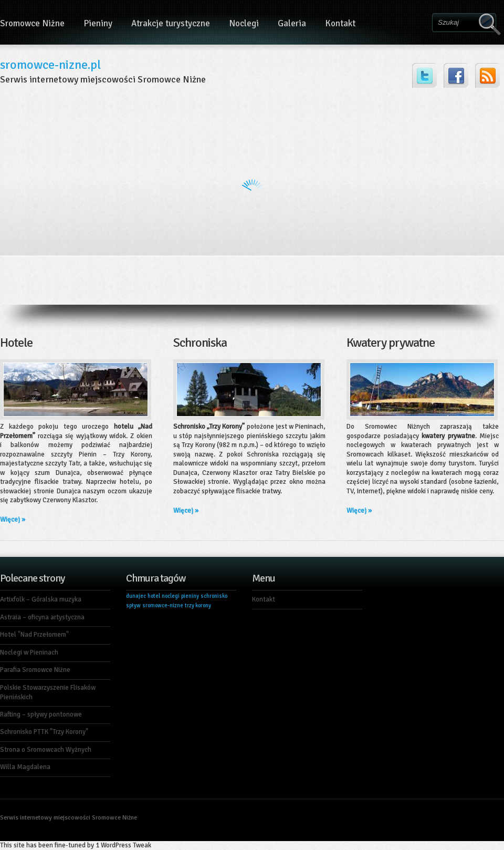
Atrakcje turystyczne (171, 23)
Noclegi (244, 23)
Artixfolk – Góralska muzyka (41, 599)
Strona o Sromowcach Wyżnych (46, 750)
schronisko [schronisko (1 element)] (214, 596)
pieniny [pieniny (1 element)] (190, 596)
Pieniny (98, 23)
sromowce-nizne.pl (50, 65)
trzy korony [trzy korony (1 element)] (198, 605)
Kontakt (340, 23)
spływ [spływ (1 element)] (133, 605)
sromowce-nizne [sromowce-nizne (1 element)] (163, 605)
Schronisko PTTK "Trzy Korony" (44, 732)
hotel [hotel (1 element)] (154, 596)
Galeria (292, 23)
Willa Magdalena (25, 767)
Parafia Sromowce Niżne (35, 670)
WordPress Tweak (126, 845)
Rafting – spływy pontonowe (41, 714)
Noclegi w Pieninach (29, 652)
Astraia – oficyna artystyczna (42, 617)
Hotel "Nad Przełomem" (34, 635)
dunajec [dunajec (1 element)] (136, 596)
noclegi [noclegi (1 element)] (171, 596)
